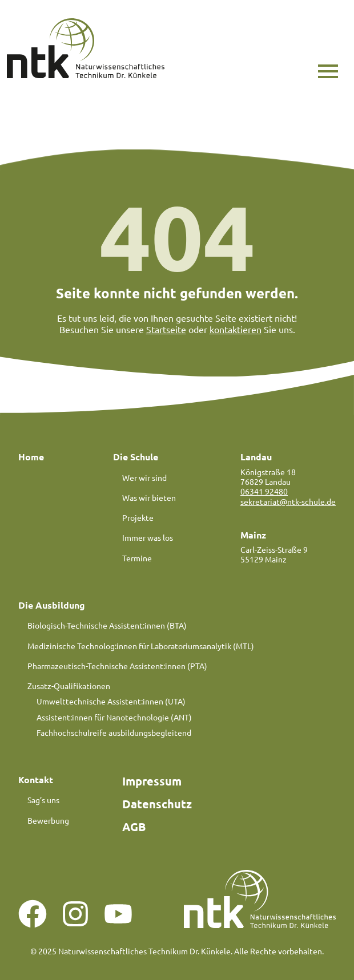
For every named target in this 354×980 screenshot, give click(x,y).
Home (31, 457)
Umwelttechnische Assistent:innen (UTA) (111, 701)
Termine (137, 558)
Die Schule (136, 457)
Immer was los (148, 537)
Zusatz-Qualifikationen (69, 686)
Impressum (152, 781)
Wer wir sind (144, 477)
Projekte (138, 517)
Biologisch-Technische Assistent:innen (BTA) (107, 625)
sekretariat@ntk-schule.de (288, 501)
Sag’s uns (43, 800)
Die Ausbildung (52, 605)
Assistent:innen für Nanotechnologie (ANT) (114, 717)
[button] (328, 71)
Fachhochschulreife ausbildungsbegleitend (114, 732)
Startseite (166, 329)
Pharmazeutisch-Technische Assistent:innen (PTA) (117, 666)
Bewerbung (48, 820)
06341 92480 (264, 491)
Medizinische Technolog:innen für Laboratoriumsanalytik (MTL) (141, 646)
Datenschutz (157, 804)
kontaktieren (236, 329)
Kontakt (36, 779)
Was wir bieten (149, 497)
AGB (134, 827)
